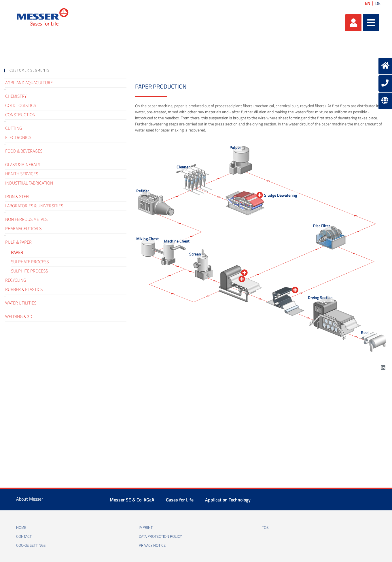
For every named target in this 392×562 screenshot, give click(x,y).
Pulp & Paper (18, 242)
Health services (22, 174)
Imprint (146, 528)
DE (378, 3)
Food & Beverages (24, 151)
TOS (265, 528)
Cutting (14, 128)
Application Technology (228, 500)
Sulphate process (30, 262)
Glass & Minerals (23, 165)
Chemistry (16, 96)
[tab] (65, 71)
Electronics (18, 138)
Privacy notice (152, 546)
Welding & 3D (19, 317)
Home (21, 528)
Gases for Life (180, 500)
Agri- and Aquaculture (29, 83)
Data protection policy (160, 537)
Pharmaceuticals (23, 229)
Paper (17, 253)
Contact (24, 537)
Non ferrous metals (26, 219)
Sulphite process (29, 271)
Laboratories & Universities (34, 206)
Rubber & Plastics (24, 290)
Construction (20, 115)
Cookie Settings (31, 546)
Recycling (16, 280)
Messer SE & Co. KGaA (132, 500)
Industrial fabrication (29, 183)
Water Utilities (21, 303)
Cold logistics (21, 106)
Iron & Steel (18, 197)
